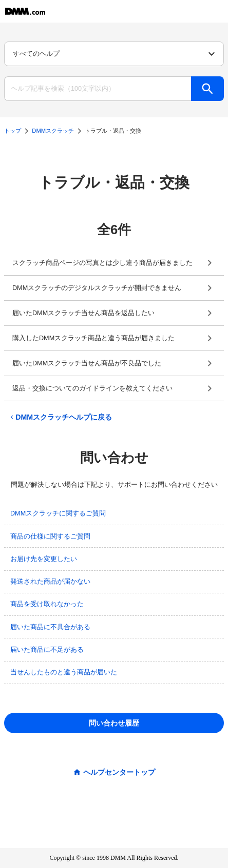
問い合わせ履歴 (114, 723)
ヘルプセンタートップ (119, 772)
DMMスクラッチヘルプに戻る (60, 417)
